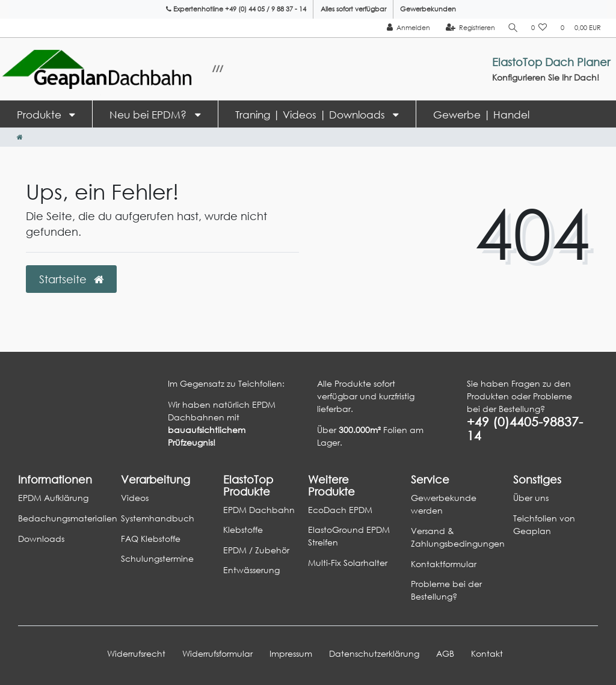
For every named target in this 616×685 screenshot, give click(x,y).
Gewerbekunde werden (444, 504)
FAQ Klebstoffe (151, 539)
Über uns (531, 498)
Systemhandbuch (158, 518)
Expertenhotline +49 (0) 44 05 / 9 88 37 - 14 (236, 9)
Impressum (291, 653)
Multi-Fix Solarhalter (348, 563)
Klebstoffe (243, 530)
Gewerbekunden (428, 9)
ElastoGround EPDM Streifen (349, 536)
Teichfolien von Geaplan (544, 524)
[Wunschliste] (539, 28)
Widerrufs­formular (217, 653)
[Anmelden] (407, 28)
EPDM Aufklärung (53, 498)
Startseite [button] (71, 279)
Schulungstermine (157, 558)
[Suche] (513, 28)
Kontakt (487, 653)
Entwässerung (251, 570)
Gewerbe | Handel (481, 115)
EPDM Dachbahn (259, 510)
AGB (445, 653)
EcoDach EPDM (340, 510)
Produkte (41, 115)
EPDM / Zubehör (256, 550)
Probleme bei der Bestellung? (446, 590)
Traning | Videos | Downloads (312, 115)
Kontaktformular (444, 564)
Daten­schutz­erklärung (374, 653)
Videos (135, 498)
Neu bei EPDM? (149, 115)
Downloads (41, 539)
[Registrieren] (469, 28)
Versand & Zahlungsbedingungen (458, 537)
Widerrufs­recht (136, 653)
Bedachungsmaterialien (68, 518)
